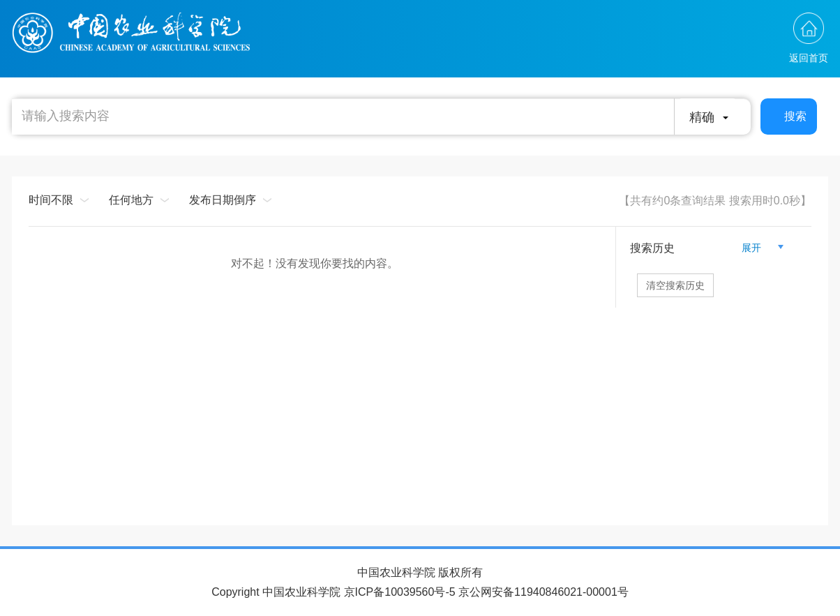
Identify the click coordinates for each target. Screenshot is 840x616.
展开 (757, 248)
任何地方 (131, 200)
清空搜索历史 (675, 285)
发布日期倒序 (223, 200)
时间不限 (51, 200)
